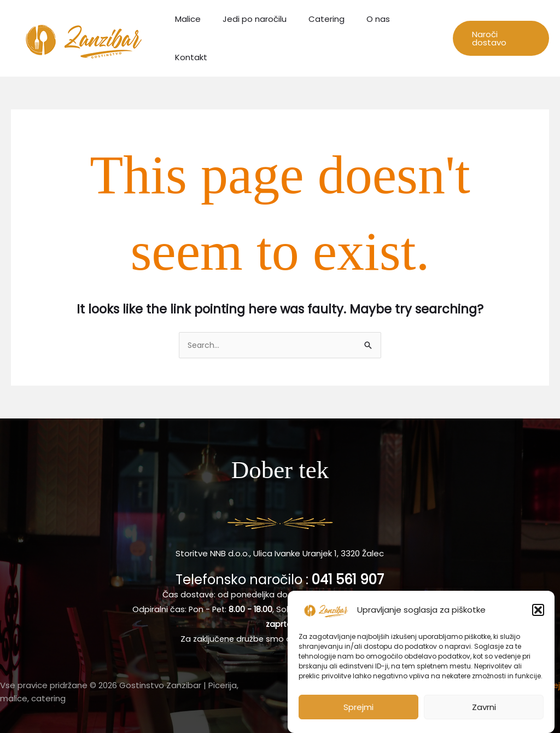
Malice (195, 37)
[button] (538, 612)
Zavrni (484, 708)
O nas (369, 37)
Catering (323, 37)
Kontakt (413, 37)
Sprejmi (358, 708)
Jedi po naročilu (256, 37)
